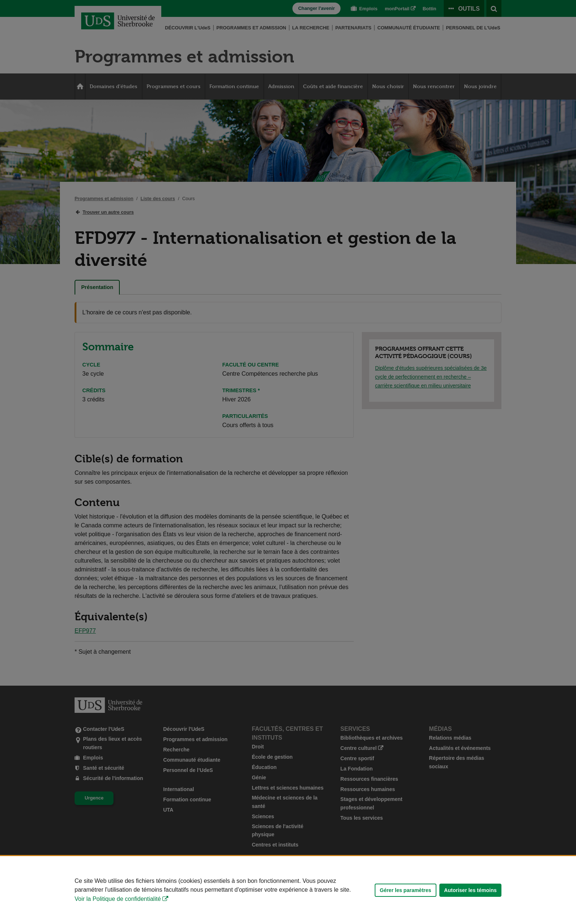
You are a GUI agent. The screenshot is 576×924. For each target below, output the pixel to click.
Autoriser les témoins (470, 890)
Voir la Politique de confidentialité (118, 899)
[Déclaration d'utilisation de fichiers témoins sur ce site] (288, 890)
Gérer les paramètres (406, 890)
